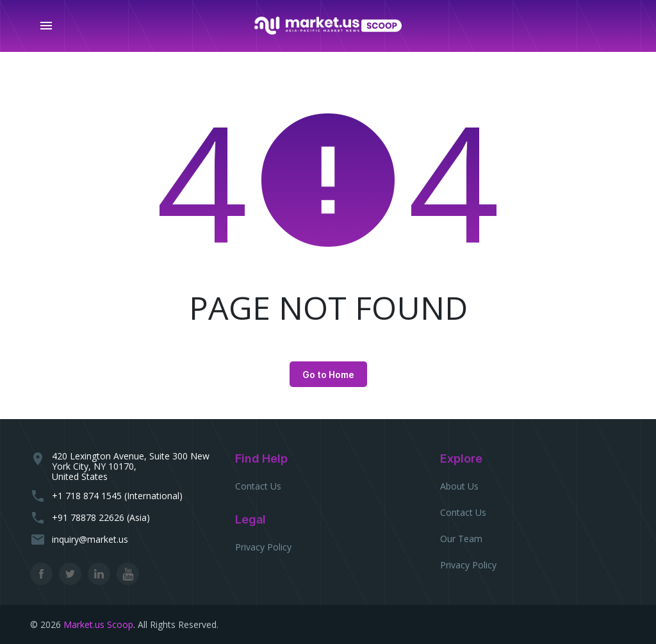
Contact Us (258, 486)
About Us (459, 486)
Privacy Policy (263, 547)
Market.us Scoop (98, 624)
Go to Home (328, 375)
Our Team (461, 539)
